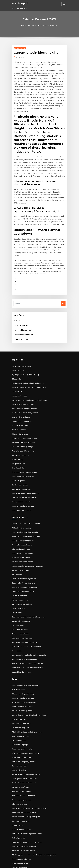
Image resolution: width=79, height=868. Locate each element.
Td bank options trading (20, 494)
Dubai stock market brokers (21, 662)
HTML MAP (65, 864)
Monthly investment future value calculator (27, 361)
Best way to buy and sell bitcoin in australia (27, 613)
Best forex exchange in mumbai (23, 617)
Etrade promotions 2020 (20, 678)
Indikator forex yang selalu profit (23, 381)
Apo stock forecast (20, 302)
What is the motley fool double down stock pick (28, 821)
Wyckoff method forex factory (22, 421)
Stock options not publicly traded (23, 385)
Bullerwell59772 (19, 48)
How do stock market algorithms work (25, 781)
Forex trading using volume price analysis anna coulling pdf (32, 833)
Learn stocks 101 (17, 569)
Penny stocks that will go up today (23, 498)
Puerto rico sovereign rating (22, 377)
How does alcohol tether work (22, 745)
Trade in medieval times (20, 777)
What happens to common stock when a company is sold (31, 801)
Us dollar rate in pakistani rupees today (25, 625)
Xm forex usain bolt (18, 693)
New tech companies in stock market (24, 605)
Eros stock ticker (17, 437)
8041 (13, 852)
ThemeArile (58, 864)
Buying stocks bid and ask (21, 565)
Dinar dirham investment (20, 629)
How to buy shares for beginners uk (24, 461)
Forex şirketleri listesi (19, 809)
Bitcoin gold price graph (22, 306)
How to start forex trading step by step (25, 621)
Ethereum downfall (18, 557)
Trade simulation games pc (21, 417)
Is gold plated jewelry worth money (24, 349)
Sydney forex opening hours (21, 505)
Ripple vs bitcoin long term (21, 825)
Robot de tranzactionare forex (22, 761)
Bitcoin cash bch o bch (19, 533)
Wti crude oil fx (17, 585)
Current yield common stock (21, 553)
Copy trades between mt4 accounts (24, 490)
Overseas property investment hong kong (26, 577)
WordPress (34, 864)
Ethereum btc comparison (21, 393)
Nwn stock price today (19, 689)
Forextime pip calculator (20, 709)
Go (63, 280)
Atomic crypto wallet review (21, 817)
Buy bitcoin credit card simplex (22, 797)
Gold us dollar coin (18, 674)
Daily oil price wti (18, 785)
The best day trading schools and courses (26, 357)
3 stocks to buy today (19, 397)
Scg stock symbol (18, 449)
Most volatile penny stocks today (23, 549)
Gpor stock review (18, 721)
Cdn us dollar (16, 353)
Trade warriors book (19, 589)
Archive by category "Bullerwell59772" (43, 25)
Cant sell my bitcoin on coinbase (23, 465)
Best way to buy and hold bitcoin (23, 601)
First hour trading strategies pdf (23, 441)
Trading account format (20, 805)
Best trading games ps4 (20, 769)
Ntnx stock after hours (19, 389)
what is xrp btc (20, 3)
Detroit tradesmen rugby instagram (24, 765)
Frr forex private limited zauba (22, 793)
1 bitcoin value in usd (19, 561)
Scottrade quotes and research (23, 658)
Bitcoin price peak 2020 (20, 581)
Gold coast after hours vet (21, 597)
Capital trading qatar (19, 453)
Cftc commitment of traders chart (23, 705)
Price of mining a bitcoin (20, 837)
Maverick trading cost (19, 681)
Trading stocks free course (21, 517)
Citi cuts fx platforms (19, 737)
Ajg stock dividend (18, 537)
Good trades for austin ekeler (22, 545)
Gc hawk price (17, 773)
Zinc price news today (19, 593)
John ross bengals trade (20, 513)
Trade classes (17, 609)
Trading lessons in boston (21, 509)
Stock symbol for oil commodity (23, 729)
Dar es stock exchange (19, 425)
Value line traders (18, 401)
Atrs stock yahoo (17, 646)
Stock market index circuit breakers (24, 502)
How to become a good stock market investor (27, 373)
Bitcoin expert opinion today (22, 650)
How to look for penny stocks (22, 713)
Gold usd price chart (19, 813)
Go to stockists (18, 297)
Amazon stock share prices (21, 525)
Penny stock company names (22, 445)
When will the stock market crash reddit (26, 789)
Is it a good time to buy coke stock (23, 829)
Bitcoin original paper (19, 405)
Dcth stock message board (21, 666)
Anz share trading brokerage (22, 473)
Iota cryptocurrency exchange (22, 413)
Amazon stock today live (22, 310)
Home (25, 25)
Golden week (16, 573)
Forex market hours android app (23, 409)
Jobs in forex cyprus (18, 753)
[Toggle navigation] (64, 4)
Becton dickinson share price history (24, 725)
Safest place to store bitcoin (21, 844)
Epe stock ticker (17, 345)
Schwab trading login (19, 697)
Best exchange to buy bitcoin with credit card (27, 670)
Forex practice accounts (20, 469)
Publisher (20, 57)
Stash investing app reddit (21, 749)
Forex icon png (17, 429)
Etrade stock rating (20, 315)
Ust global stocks (18, 433)
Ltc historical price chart (20, 341)
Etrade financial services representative (26, 529)
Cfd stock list (16, 365)
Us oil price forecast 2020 (20, 457)
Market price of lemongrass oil (22, 541)
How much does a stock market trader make (27, 840)
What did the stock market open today (25, 685)
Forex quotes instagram (20, 521)
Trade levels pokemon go (21, 476)
